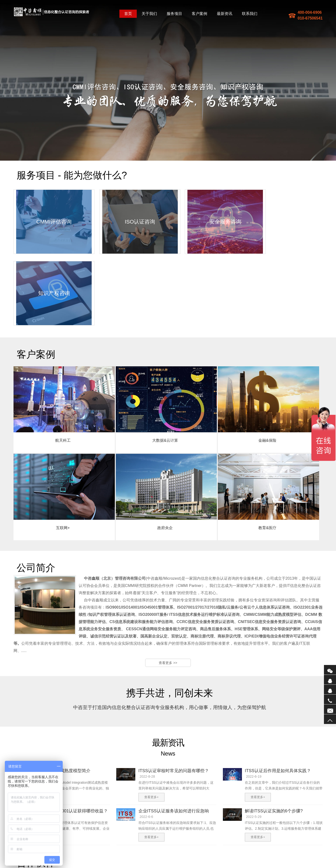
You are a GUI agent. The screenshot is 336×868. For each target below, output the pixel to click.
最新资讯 (225, 14)
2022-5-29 (254, 741)
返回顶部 (330, 719)
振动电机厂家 (226, 866)
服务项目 (174, 14)
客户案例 (199, 14)
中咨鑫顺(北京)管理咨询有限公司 (52, 12)
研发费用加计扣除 (150, 866)
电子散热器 (194, 866)
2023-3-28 (41, 701)
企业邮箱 (137, 827)
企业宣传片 (179, 866)
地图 (104, 866)
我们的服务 (104, 827)
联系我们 (250, 14)
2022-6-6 (146, 741)
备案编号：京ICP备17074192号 (146, 861)
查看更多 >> (168, 587)
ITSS (134, 866)
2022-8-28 (147, 701)
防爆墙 (126, 866)
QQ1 (330, 680)
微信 (330, 670)
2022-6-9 (40, 741)
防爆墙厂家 (210, 866)
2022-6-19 (254, 701)
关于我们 (149, 14)
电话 (330, 699)
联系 (330, 709)
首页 (128, 14)
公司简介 (86, 827)
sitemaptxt (114, 866)
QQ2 (330, 690)
